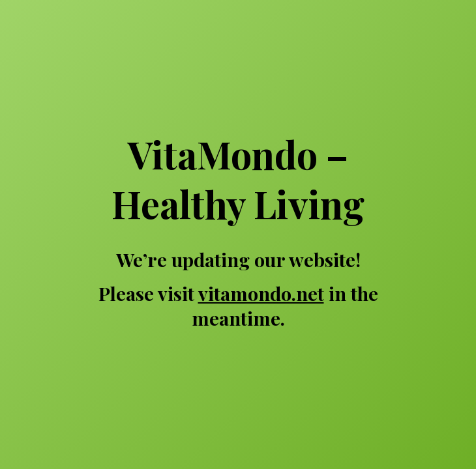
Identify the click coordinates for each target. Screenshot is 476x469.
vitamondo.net (261, 293)
